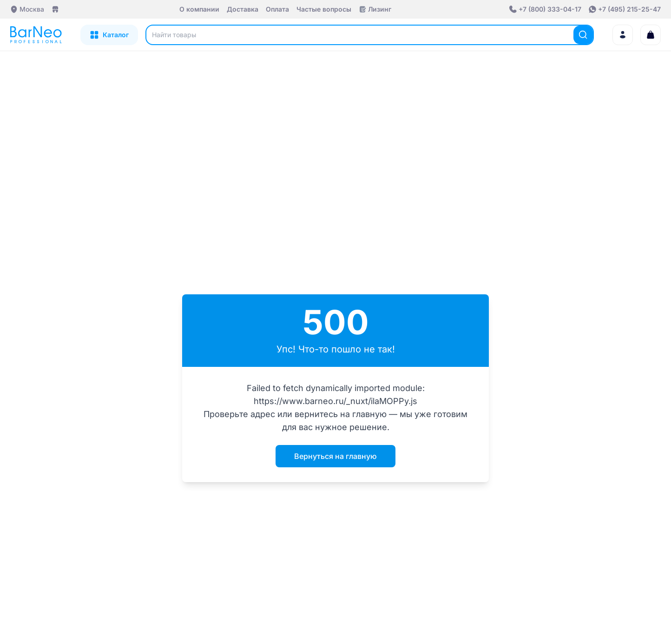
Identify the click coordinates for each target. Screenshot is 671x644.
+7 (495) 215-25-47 (629, 9)
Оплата (277, 9)
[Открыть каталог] (109, 35)
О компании (199, 9)
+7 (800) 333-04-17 (550, 9)
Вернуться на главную (335, 456)
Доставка (243, 9)
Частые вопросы (324, 9)
